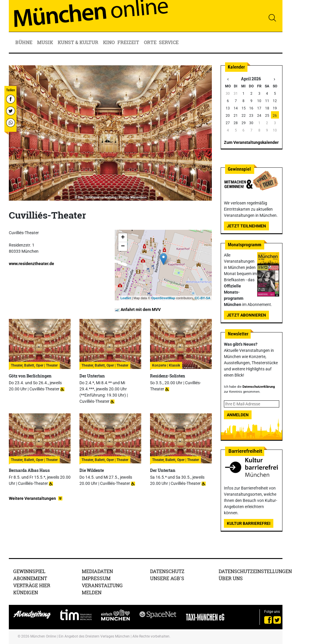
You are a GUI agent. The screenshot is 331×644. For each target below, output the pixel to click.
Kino (109, 42)
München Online (43, 636)
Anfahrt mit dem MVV (138, 309)
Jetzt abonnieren (246, 315)
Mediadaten (97, 571)
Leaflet (125, 298)
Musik (46, 42)
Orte (150, 42)
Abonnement (30, 578)
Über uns (231, 578)
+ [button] (123, 238)
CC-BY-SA (203, 298)
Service (169, 42)
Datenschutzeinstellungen (255, 571)
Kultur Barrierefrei (249, 523)
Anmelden (238, 415)
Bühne (24, 42)
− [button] (123, 247)
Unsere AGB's (167, 578)
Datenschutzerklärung (259, 387)
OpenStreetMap (163, 298)
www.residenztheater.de (31, 264)
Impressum (96, 578)
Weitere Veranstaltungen (32, 498)
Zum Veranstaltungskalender (251, 142)
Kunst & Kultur (79, 42)
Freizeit (129, 42)
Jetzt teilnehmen (246, 226)
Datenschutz (167, 571)
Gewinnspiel (29, 571)
